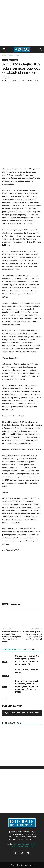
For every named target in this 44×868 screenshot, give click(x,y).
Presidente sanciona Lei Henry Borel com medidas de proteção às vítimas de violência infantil (12, 637)
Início (4, 55)
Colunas (6, 676)
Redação (8, 81)
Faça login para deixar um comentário (22, 713)
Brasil (18, 55)
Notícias (11, 55)
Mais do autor (29, 650)
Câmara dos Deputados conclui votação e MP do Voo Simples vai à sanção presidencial (32, 635)
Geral (16, 60)
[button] (41, 49)
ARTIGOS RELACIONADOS (11, 650)
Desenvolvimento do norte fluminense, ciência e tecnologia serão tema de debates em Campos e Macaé (27, 686)
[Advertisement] (22, 23)
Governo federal (15, 604)
